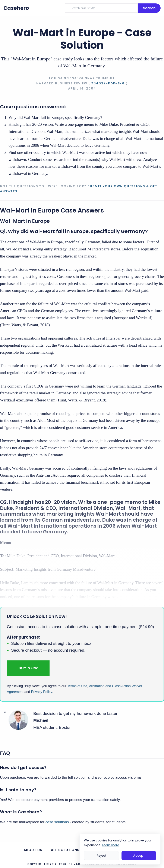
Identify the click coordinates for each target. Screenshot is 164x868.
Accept (139, 856)
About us (33, 850)
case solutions (57, 822)
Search (149, 8)
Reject (102, 856)
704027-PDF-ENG (108, 83)
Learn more (111, 845)
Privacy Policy (41, 692)
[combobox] (101, 8)
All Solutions (65, 850)
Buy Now (28, 668)
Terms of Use (77, 686)
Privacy (75, 864)
